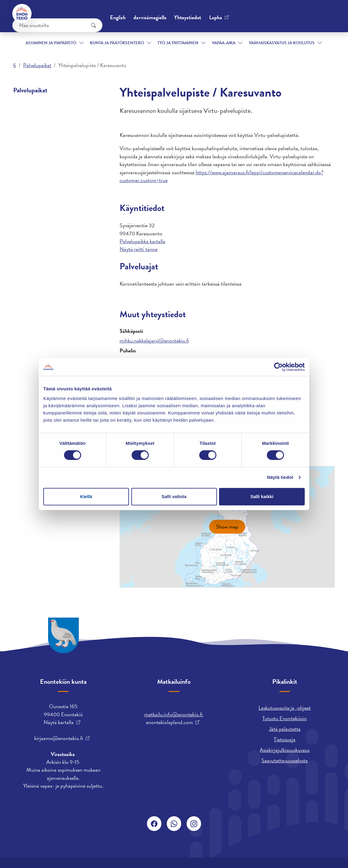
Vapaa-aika (218, 36)
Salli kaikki (262, 496)
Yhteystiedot (59, 13)
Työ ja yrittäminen (171, 36)
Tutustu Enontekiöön (285, 718)
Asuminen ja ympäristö (42, 36)
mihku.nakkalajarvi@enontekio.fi (154, 341)
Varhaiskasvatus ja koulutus (270, 36)
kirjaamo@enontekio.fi (59, 738)
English (188, 14)
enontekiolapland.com (169, 722)
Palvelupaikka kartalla (142, 241)
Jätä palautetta (285, 729)
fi (15, 65)
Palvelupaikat (37, 65)
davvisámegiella (220, 14)
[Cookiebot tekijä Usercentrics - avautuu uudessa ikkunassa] (278, 367)
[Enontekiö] (23, 14)
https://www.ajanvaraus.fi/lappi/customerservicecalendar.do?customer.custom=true (221, 176)
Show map (227, 527)
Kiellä (86, 496)
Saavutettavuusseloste (285, 760)
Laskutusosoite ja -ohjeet (285, 708)
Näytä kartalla (59, 722)
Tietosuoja (285, 739)
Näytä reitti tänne (139, 249)
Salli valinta (174, 496)
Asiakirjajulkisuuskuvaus (285, 750)
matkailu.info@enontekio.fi (174, 714)
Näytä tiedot (280, 477)
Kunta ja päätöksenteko (108, 36)
